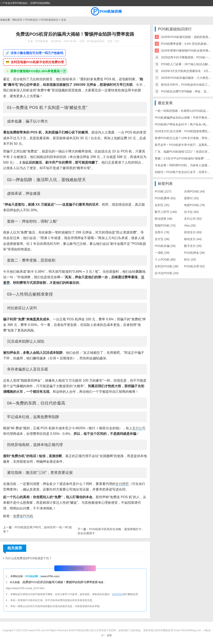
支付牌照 (122, 484)
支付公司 (139, 428)
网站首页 (17, 20)
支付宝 (162, 239)
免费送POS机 (23, 516)
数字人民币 (166, 212)
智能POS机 (165, 225)
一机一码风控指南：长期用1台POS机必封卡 (183, 111)
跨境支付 (193, 232)
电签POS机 (194, 205)
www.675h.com (50, 576)
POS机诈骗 (165, 246)
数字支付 (193, 246)
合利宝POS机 (167, 266)
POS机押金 (194, 253)
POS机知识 (32, 20)
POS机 (163, 191)
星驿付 (191, 198)
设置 (109, 635)
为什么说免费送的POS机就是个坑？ (29, 558)
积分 (190, 259)
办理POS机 (194, 191)
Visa (190, 225)
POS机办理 (194, 266)
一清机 (162, 253)
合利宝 (162, 205)
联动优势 (164, 219)
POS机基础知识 (49, 20)
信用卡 (162, 232)
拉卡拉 (191, 212)
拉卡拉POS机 (167, 273)
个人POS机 (165, 259)
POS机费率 (165, 198)
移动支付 (193, 239)
